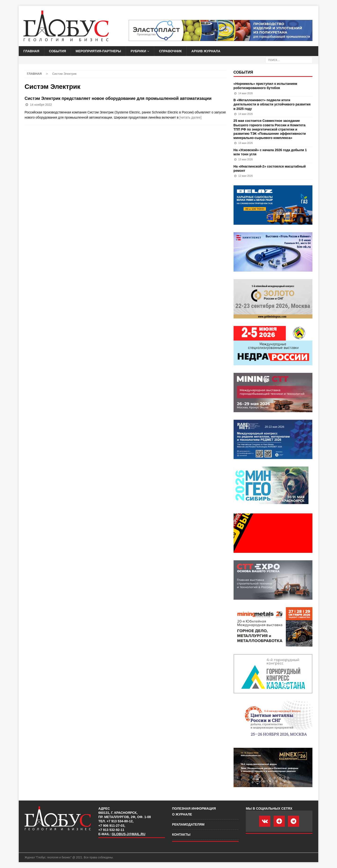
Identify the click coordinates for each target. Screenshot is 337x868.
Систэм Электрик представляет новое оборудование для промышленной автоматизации (118, 98)
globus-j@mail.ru (128, 834)
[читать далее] (190, 117)
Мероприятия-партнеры (98, 51)
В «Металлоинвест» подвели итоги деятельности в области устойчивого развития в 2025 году (272, 104)
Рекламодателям (188, 824)
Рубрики (138, 51)
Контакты (181, 834)
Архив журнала (206, 51)
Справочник (170, 51)
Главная (31, 51)
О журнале (182, 814)
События (57, 51)
